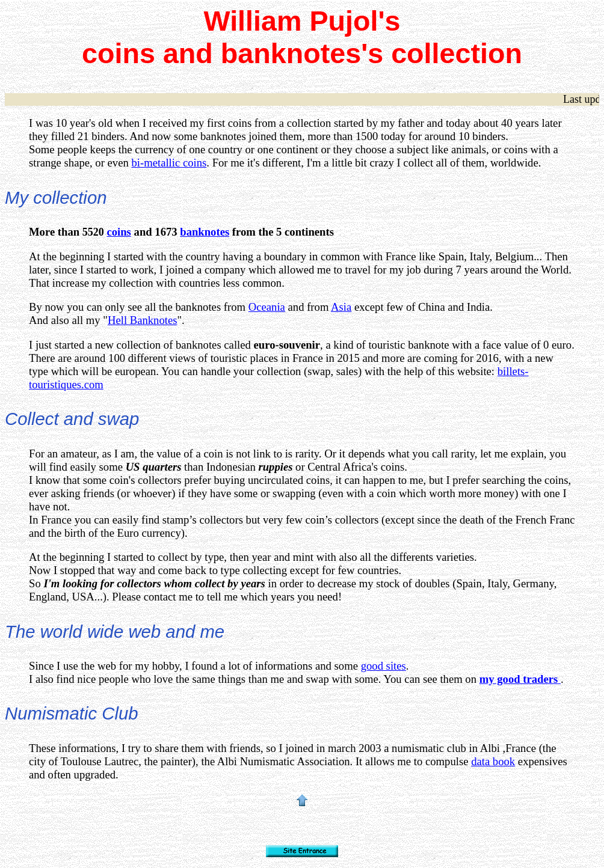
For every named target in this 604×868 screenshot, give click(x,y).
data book (493, 761)
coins (119, 232)
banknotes (205, 232)
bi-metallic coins (169, 163)
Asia (341, 307)
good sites (384, 666)
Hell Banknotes (143, 320)
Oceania (267, 307)
